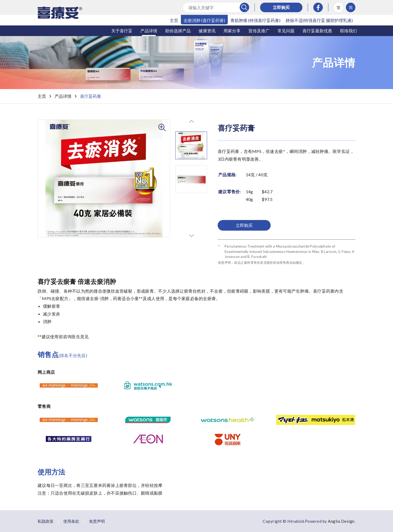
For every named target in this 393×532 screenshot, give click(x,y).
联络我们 (349, 31)
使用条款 (71, 521)
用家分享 (232, 31)
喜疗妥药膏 (91, 96)
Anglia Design (341, 521)
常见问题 (286, 31)
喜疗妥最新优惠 (317, 31)
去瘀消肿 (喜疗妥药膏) (204, 20)
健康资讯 (207, 31)
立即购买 (281, 7)
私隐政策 (46, 521)
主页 (174, 20)
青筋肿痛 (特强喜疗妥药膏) (255, 20)
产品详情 (149, 31)
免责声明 (97, 521)
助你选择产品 (178, 31)
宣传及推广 (259, 31)
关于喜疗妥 (122, 31)
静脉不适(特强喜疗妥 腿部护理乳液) (319, 20)
